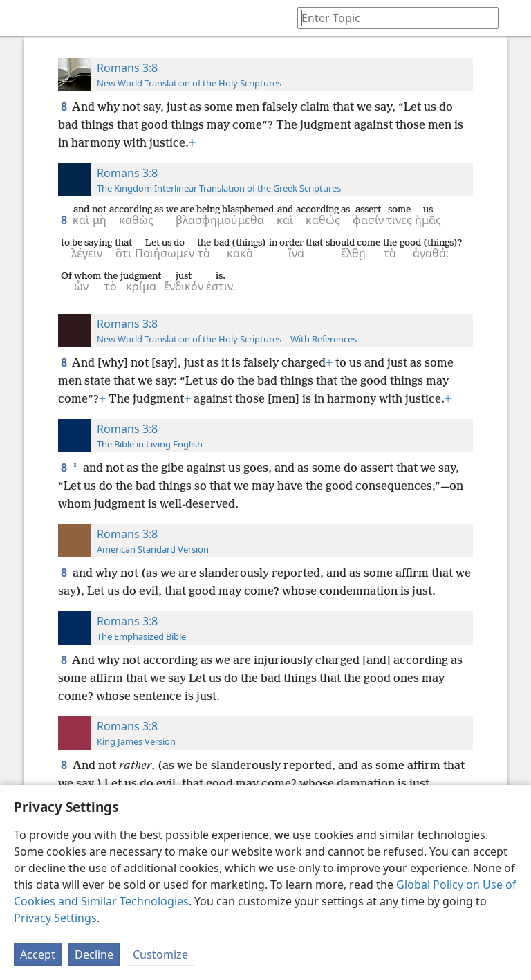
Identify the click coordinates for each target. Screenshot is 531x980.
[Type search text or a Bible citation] (391, 18)
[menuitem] (21, 18)
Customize (160, 954)
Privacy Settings (55, 918)
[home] (21, 18)
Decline (94, 954)
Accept (38, 954)
